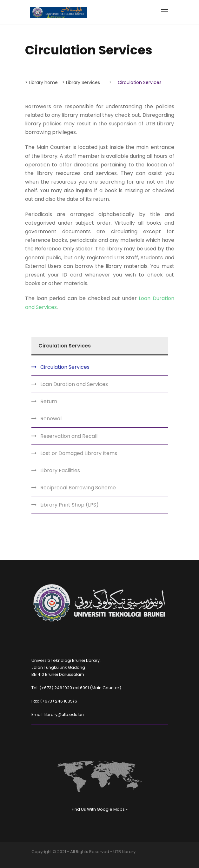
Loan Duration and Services (74, 384)
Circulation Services (65, 367)
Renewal (51, 419)
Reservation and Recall (69, 436)
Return (49, 401)
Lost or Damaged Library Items (79, 453)
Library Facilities (60, 470)
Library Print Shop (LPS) (70, 505)
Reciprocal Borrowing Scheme (78, 488)
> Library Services (81, 82)
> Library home (41, 82)
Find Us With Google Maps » (100, 809)
